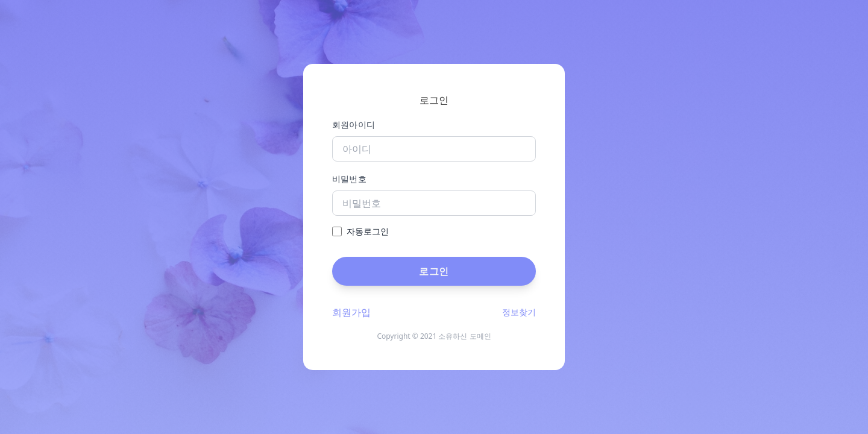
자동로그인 (368, 231)
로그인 (434, 271)
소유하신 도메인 (464, 336)
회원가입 (351, 312)
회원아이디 (354, 124)
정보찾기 (519, 312)
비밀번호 (349, 179)
